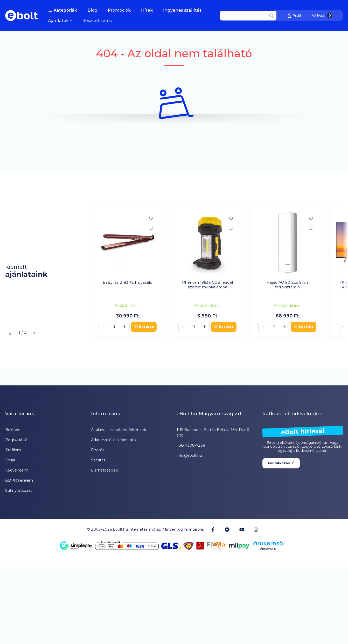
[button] (63, 10)
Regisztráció (16, 440)
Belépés (13, 430)
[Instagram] (256, 529)
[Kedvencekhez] (151, 218)
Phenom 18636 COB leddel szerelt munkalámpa (207, 285)
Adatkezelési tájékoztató (113, 440)
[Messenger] (227, 529)
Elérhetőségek (104, 470)
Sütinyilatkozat (19, 490)
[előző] (10, 333)
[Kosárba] (144, 327)
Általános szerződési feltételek (119, 430)
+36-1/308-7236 (191, 445)
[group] (217, 271)
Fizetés (98, 450)
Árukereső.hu (269, 549)
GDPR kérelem (19, 480)
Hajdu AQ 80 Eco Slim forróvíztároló (287, 285)
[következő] (34, 333)
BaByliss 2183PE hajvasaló (127, 282)
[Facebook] (213, 529)
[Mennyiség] (114, 327)
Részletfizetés (97, 21)
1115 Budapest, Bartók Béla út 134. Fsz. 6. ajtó (213, 432)
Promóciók (119, 10)
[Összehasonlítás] (151, 229)
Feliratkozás (281, 463)
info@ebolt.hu (189, 455)
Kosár (10, 460)
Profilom (13, 450)
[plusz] (125, 327)
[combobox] (248, 16)
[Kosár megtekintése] (322, 16)
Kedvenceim (17, 470)
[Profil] (294, 16)
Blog (93, 10)
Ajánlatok (60, 21)
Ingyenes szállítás (182, 10)
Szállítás (98, 460)
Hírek (147, 10)
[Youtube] (242, 530)
